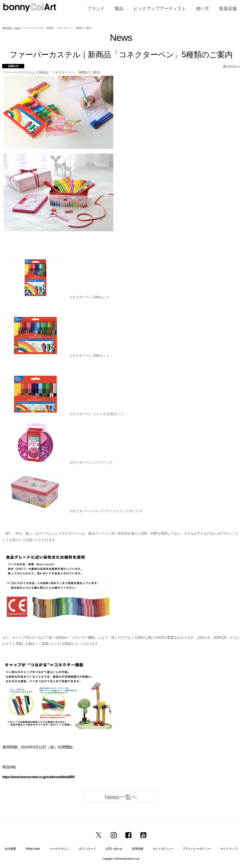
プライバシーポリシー (196, 849)
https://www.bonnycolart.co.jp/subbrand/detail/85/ (38, 777)
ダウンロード (87, 849)
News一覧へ (121, 797)
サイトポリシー (163, 849)
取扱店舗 (228, 9)
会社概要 (10, 849)
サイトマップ (229, 849)
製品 (119, 9)
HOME (8, 28)
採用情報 (137, 849)
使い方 (203, 9)
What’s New (33, 849)
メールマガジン (59, 849)
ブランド (96, 9)
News (17, 28)
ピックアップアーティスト (160, 9)
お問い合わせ (114, 849)
